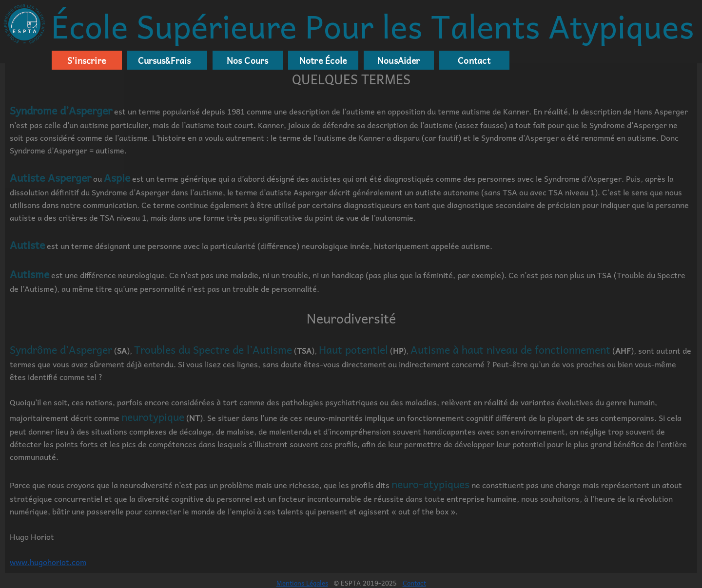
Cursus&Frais (162, 60)
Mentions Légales (302, 583)
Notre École (323, 60)
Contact (474, 60)
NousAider (399, 60)
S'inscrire (87, 60)
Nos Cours (248, 60)
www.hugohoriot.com (48, 562)
